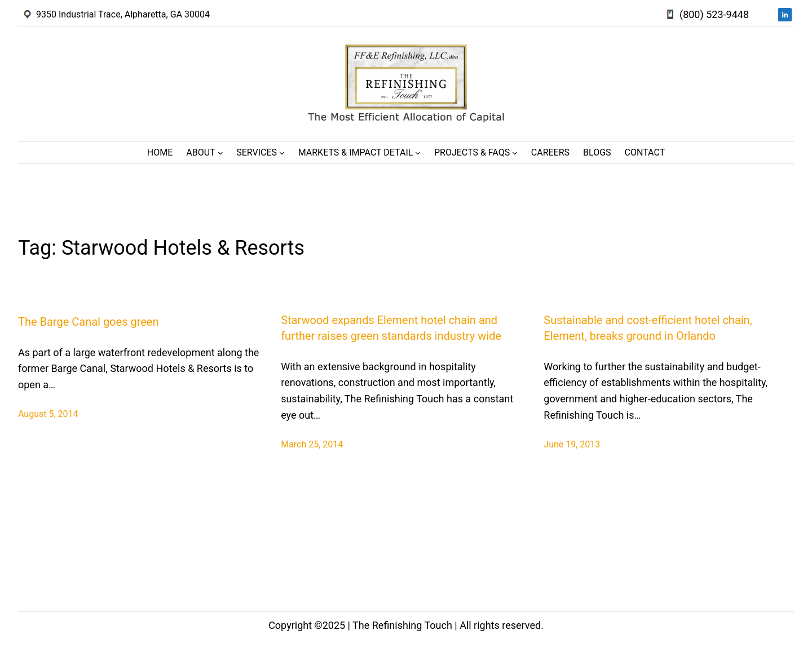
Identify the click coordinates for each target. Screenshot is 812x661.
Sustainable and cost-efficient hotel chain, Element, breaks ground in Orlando (648, 328)
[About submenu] (220, 153)
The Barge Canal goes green (89, 322)
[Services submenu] (282, 153)
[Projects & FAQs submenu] (515, 153)
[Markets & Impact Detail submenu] (418, 153)
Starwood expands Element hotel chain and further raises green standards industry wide (391, 328)
